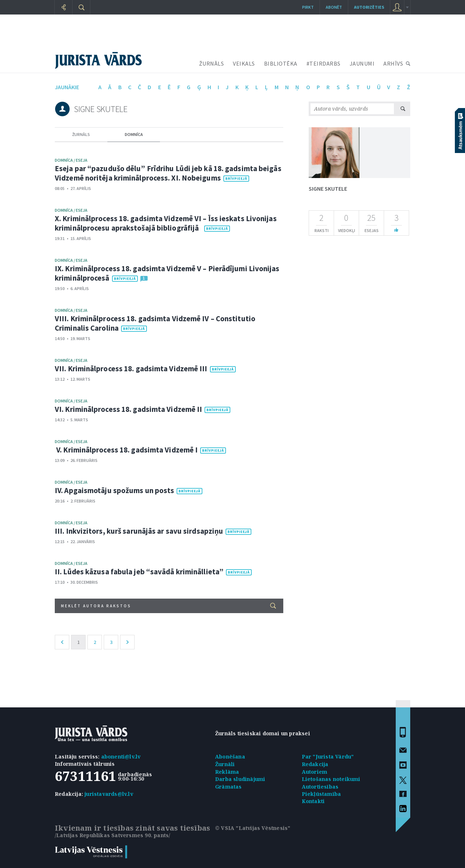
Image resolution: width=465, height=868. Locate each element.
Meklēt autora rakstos (168, 606)
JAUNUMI (362, 63)
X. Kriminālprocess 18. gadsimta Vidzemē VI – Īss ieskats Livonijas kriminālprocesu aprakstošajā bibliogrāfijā (166, 223)
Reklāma (227, 772)
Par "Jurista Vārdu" (328, 757)
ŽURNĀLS (212, 63)
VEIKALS (244, 63)
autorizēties (369, 7)
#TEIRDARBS (324, 63)
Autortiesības (320, 787)
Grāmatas (229, 787)
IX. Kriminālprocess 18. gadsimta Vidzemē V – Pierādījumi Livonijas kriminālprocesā (167, 273)
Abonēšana (230, 757)
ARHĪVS (393, 63)
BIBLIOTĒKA (281, 63)
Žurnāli (225, 764)
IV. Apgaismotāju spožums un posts (114, 490)
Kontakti (313, 801)
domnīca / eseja (71, 160)
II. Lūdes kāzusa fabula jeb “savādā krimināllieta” (139, 572)
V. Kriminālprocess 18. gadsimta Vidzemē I (126, 450)
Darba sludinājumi (240, 779)
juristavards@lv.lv (109, 794)
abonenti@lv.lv (121, 757)
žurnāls (81, 134)
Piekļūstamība (322, 794)
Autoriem (315, 772)
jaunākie (67, 87)
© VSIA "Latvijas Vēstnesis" (253, 828)
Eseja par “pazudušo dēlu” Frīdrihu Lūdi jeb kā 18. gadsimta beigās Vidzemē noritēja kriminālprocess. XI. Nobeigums (168, 173)
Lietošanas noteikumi (331, 779)
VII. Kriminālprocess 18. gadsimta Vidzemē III (131, 369)
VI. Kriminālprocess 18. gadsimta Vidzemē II (128, 409)
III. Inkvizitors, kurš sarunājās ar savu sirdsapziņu (139, 531)
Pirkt (308, 7)
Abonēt (334, 7)
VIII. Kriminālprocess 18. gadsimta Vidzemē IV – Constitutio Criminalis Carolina (155, 323)
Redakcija (315, 764)
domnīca (134, 134)
